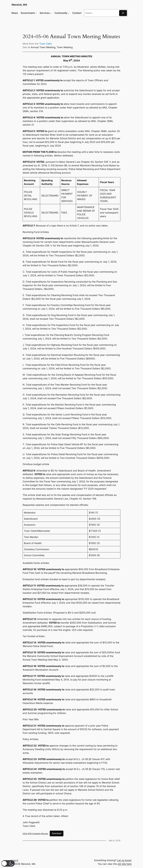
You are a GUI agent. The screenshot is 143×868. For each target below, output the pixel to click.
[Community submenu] (69, 13)
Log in (15, 860)
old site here (125, 864)
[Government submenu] (36, 13)
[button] (8, 863)
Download (57, 833)
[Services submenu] (51, 13)
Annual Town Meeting (43, 47)
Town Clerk (46, 44)
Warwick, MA (19, 5)
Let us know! (124, 860)
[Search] (123, 13)
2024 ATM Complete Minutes (35, 833)
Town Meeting (65, 47)
